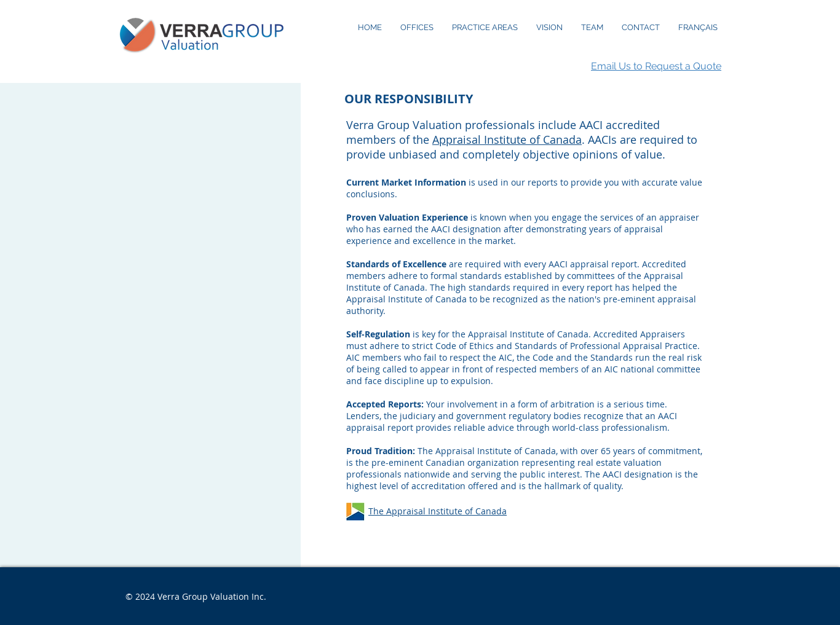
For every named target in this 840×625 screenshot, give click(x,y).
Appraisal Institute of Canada (507, 140)
